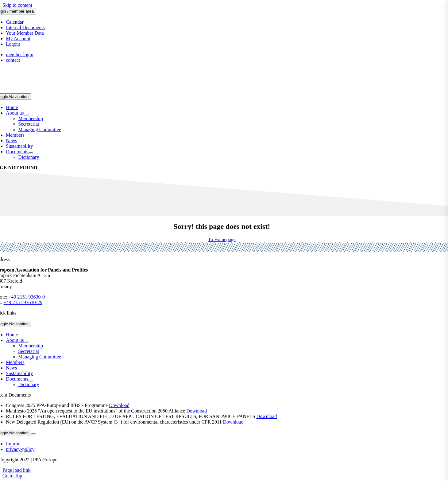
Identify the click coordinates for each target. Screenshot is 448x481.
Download (119, 405)
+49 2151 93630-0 (27, 297)
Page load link (17, 470)
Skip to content (17, 5)
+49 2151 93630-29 (23, 302)
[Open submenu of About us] (26, 115)
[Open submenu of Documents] (31, 153)
